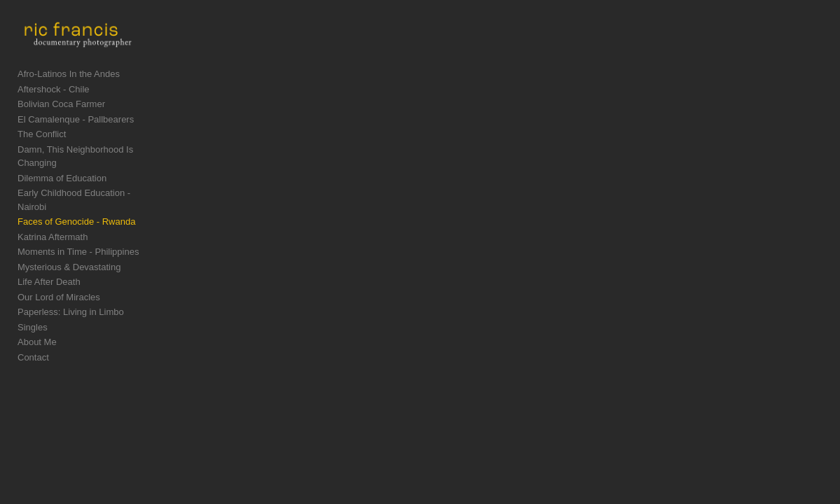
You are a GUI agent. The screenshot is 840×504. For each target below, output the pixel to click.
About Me (37, 325)
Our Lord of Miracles (59, 280)
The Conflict (42, 145)
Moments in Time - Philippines (78, 235)
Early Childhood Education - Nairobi (90, 189)
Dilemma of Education (62, 175)
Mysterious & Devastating (69, 250)
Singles (33, 310)
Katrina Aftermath (53, 219)
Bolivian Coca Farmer (61, 114)
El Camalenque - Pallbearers (76, 129)
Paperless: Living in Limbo (71, 295)
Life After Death (49, 265)
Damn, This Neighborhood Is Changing (96, 159)
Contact (33, 340)
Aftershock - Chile (54, 99)
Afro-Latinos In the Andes (69, 84)
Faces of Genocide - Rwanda (76, 205)
